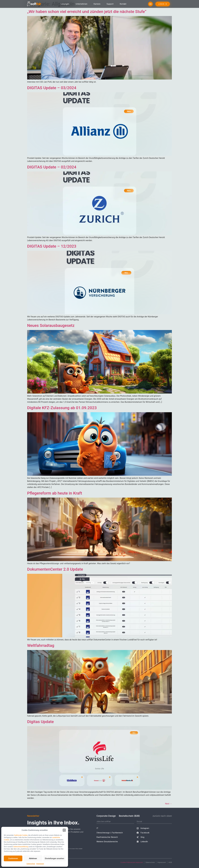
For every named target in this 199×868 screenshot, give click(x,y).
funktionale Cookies (21, 835)
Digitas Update (40, 722)
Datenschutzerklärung (21, 847)
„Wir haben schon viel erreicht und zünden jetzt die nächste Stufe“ (87, 12)
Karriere (97, 4)
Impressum (40, 864)
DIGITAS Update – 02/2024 (52, 167)
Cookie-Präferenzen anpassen (132, 862)
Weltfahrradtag (41, 645)
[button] (64, 830)
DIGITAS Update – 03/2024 (52, 88)
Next (168, 804)
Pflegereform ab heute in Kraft (55, 493)
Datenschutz (31, 864)
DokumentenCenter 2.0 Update (55, 569)
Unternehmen (81, 4)
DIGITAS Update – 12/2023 (52, 246)
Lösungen (65, 4)
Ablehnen (33, 858)
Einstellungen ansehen (55, 858)
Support (110, 4)
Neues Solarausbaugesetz (51, 325)
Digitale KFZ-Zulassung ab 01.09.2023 (62, 408)
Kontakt (123, 4)
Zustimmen (13, 858)
